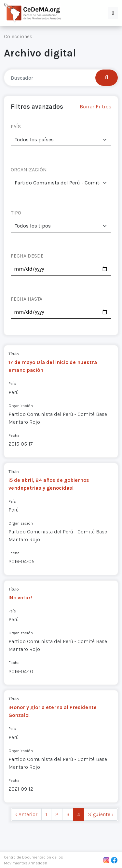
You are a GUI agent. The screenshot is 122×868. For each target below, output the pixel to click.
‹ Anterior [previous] (26, 814)
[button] (113, 13)
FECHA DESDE (27, 256)
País (12, 383)
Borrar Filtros (95, 107)
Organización (21, 406)
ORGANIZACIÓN (29, 170)
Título (14, 354)
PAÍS (16, 126)
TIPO (16, 213)
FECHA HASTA (27, 299)
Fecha (14, 435)
